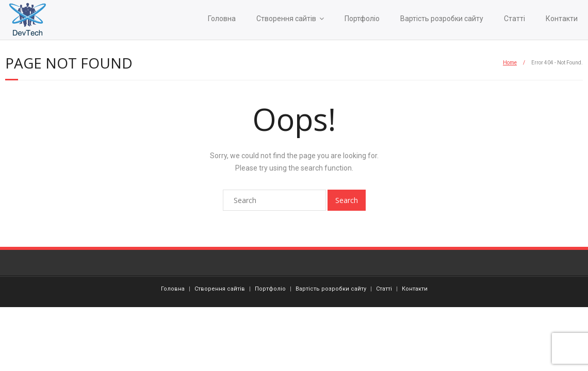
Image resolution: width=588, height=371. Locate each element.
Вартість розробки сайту (442, 19)
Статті (514, 19)
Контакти (562, 19)
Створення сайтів (286, 19)
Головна (222, 19)
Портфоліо (362, 19)
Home (510, 63)
